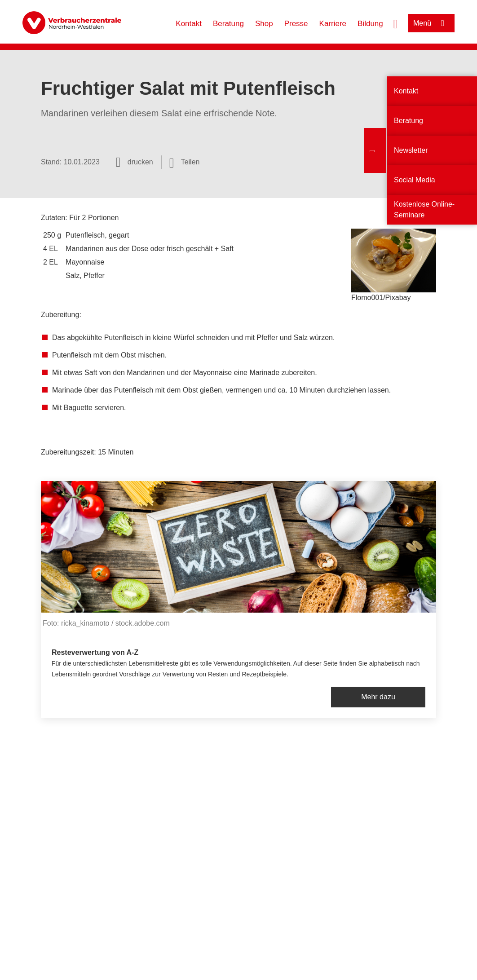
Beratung (228, 24)
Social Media (415, 180)
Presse (296, 24)
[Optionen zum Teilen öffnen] (185, 162)
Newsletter (411, 150)
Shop (264, 24)
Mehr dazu (378, 697)
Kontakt (189, 24)
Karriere (333, 24)
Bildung (370, 24)
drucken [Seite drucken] (140, 162)
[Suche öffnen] (396, 23)
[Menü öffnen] (431, 23)
